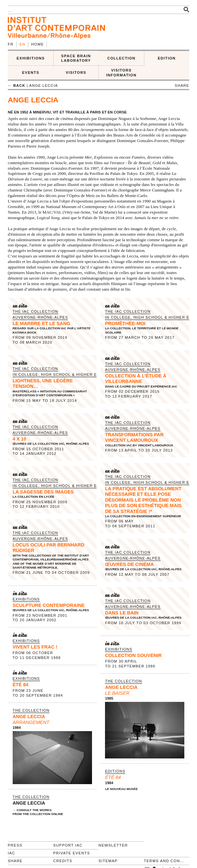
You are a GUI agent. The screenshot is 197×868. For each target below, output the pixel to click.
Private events (72, 853)
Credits (63, 861)
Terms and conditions (164, 861)
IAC (12, 853)
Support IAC (68, 845)
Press (15, 845)
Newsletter (113, 845)
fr (11, 44)
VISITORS (76, 72)
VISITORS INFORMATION (121, 73)
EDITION (167, 58)
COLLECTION (121, 58)
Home (38, 44)
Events (31, 72)
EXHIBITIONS (31, 58)
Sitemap (108, 861)
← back (17, 85)
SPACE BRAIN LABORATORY (76, 58)
